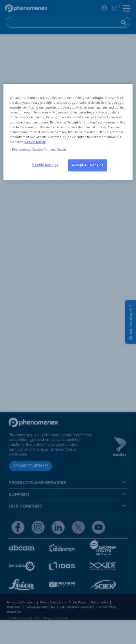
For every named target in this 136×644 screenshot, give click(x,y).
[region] (68, 132)
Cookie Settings (45, 165)
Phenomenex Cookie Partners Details (39, 150)
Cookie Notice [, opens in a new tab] (35, 142)
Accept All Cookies (87, 165)
